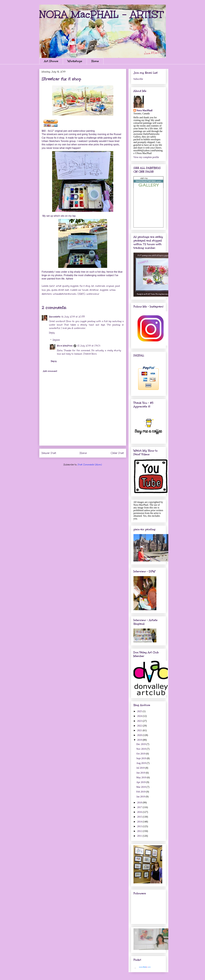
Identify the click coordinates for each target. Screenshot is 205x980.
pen (48, 290)
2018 (140, 803)
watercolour (93, 294)
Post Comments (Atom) (90, 465)
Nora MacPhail (65, 346)
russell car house (79, 290)
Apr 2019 (141, 782)
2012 (140, 831)
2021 (140, 730)
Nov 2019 (142, 749)
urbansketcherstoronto (65, 294)
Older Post (117, 453)
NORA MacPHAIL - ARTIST (101, 14)
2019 (140, 740)
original (110, 286)
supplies (104, 290)
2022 (140, 726)
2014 (140, 822)
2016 (140, 812)
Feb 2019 (141, 792)
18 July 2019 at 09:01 (89, 346)
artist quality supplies (67, 286)
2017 (140, 807)
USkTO (81, 294)
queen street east (60, 290)
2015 (140, 817)
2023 (140, 721)
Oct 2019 (141, 754)
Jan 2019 (141, 797)
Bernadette (55, 317)
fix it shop (85, 286)
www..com (145, 967)
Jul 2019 (141, 768)
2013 (140, 826)
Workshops (75, 61)
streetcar (94, 290)
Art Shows (51, 61)
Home (95, 61)
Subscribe (138, 79)
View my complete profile (146, 157)
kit (93, 286)
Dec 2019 (141, 744)
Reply (52, 333)
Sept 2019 (142, 758)
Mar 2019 (141, 787)
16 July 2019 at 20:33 (73, 317)
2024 (140, 716)
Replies (56, 340)
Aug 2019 (142, 763)
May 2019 (142, 777)
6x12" (52, 286)
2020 (140, 735)
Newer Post (49, 453)
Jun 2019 (141, 773)
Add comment (50, 371)
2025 (140, 711)
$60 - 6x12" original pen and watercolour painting (68, 131)
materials (100, 286)
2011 (140, 836)
